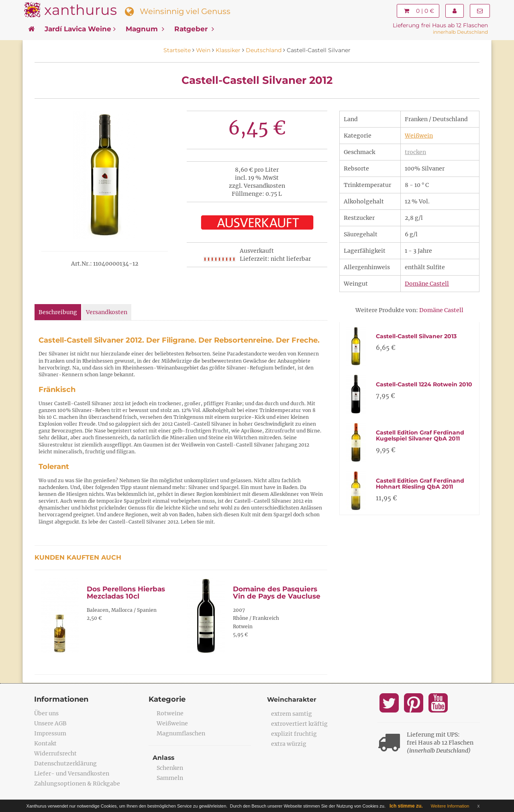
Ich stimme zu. (406, 806)
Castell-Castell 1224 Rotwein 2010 (424, 384)
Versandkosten (107, 312)
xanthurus (81, 10)
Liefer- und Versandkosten (72, 773)
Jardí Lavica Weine (80, 29)
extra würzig (289, 744)
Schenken (170, 768)
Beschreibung (58, 312)
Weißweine (172, 723)
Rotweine (170, 713)
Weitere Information (450, 806)
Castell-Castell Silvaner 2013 (416, 336)
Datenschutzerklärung (65, 763)
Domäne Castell (427, 284)
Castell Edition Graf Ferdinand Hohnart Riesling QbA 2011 (420, 484)
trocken (415, 152)
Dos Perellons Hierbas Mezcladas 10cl (126, 593)
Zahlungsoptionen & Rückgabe (77, 784)
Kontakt (45, 743)
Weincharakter (292, 699)
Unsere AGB (50, 723)
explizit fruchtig (294, 734)
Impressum (50, 733)
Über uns (46, 713)
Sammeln (170, 778)
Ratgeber (194, 29)
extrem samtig (292, 714)
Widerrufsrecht (55, 753)
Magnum (145, 29)
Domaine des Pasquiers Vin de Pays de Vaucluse (277, 593)
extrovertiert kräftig (299, 724)
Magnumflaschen (181, 733)
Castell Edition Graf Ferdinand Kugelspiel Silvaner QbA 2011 (420, 435)
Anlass (164, 758)
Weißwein (419, 136)
